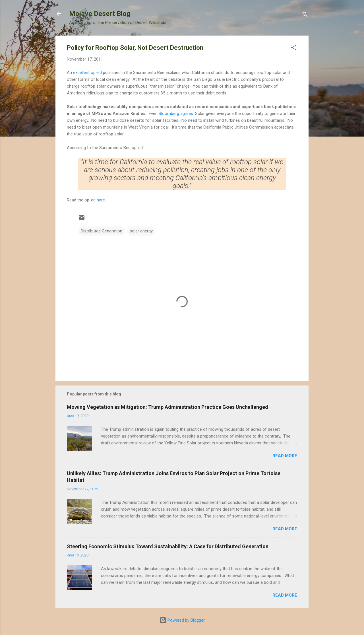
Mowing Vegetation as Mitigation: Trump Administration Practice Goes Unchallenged (167, 407)
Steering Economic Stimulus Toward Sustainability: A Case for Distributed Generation (168, 546)
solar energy (141, 231)
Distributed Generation (102, 231)
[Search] (305, 16)
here (101, 200)
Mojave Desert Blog (100, 14)
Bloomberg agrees (176, 114)
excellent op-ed (88, 73)
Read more (285, 456)
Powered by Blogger (182, 620)
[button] (294, 49)
